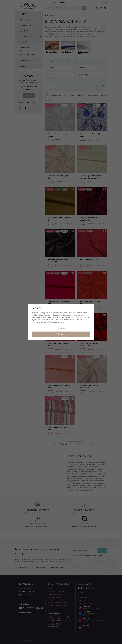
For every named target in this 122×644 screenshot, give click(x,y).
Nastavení (61, 328)
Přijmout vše (61, 334)
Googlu (57, 317)
